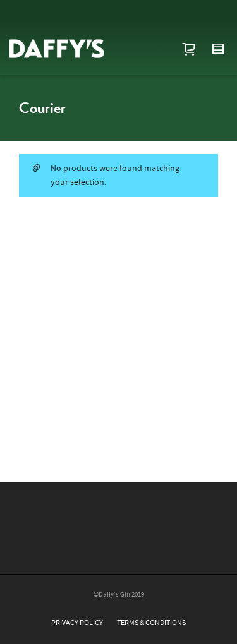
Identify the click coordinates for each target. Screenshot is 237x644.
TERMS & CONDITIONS (151, 623)
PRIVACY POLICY (77, 623)
